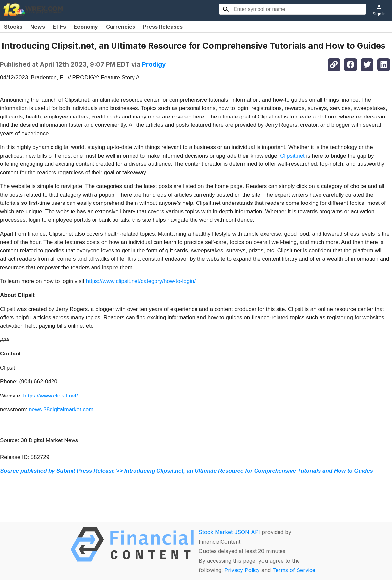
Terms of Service (294, 570)
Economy (86, 27)
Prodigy (154, 64)
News (38, 27)
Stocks (13, 27)
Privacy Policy (242, 570)
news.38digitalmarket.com (61, 409)
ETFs (59, 27)
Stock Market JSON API (229, 532)
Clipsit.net (292, 156)
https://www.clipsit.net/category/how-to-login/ (141, 281)
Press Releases (163, 27)
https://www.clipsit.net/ (51, 396)
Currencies (121, 27)
